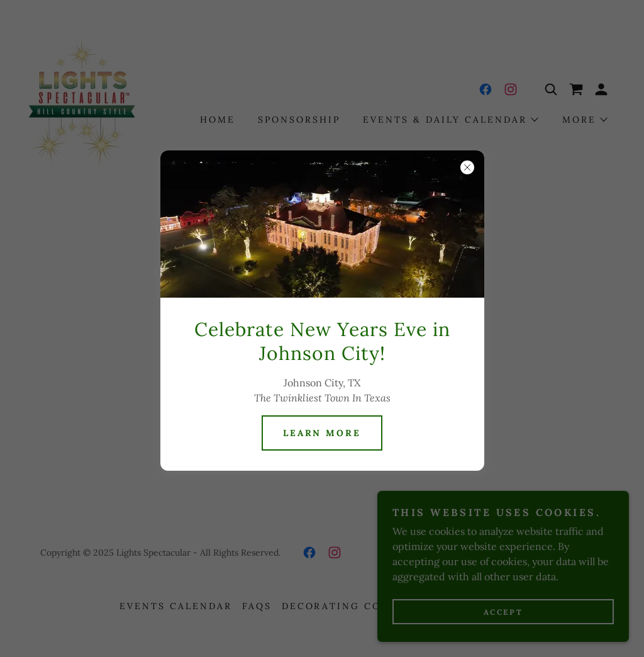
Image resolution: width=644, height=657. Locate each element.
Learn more (322, 433)
